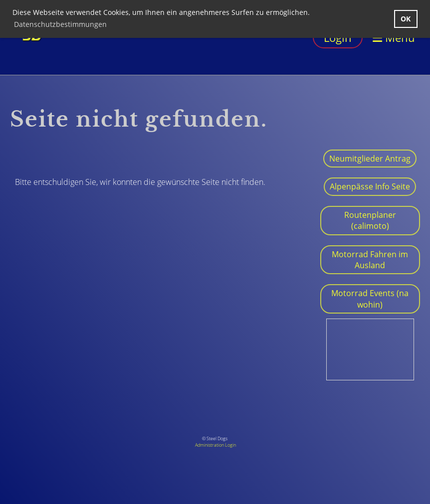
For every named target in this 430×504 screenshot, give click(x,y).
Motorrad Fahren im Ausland (370, 260)
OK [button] (406, 19)
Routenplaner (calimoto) (370, 220)
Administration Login (215, 445)
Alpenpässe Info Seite (370, 186)
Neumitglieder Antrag (370, 159)
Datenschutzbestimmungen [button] (60, 24)
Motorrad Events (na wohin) (370, 299)
